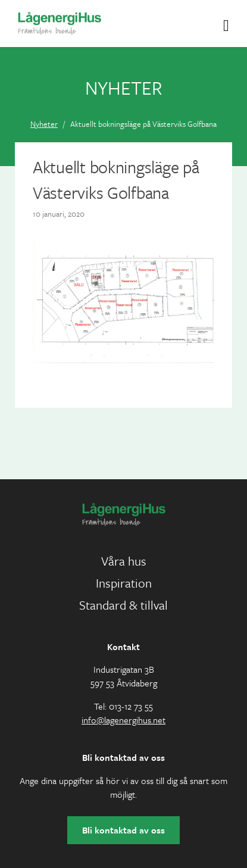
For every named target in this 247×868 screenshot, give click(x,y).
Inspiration (124, 583)
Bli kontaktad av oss (124, 830)
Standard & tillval (124, 605)
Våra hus (124, 561)
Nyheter (44, 124)
